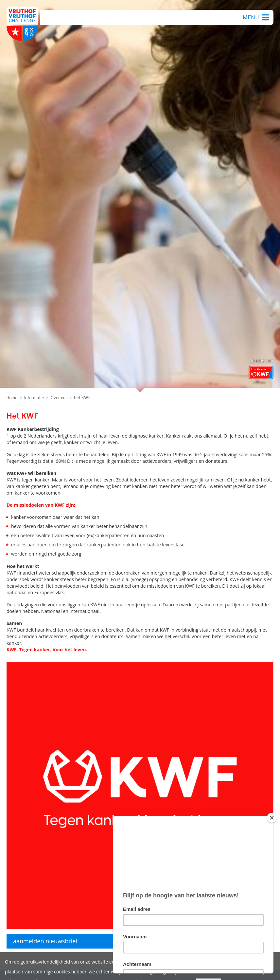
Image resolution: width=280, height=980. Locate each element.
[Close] (272, 818)
